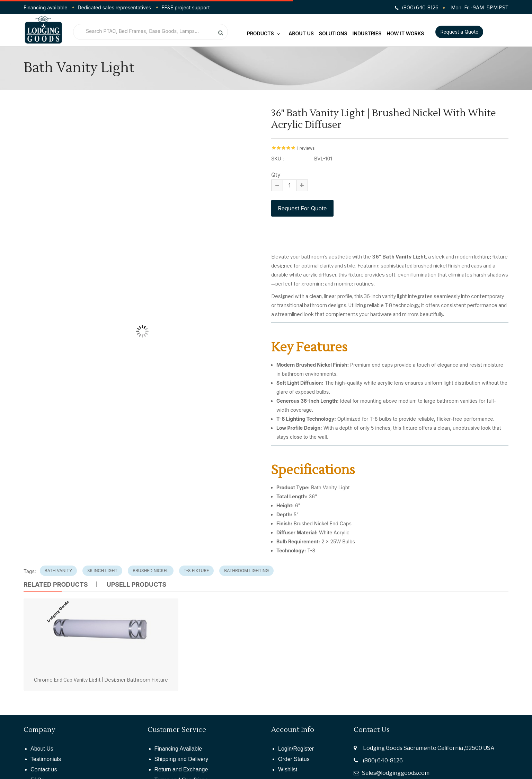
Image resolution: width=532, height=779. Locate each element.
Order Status (294, 759)
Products (263, 33)
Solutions (333, 33)
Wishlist (288, 769)
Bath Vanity (58, 571)
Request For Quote (302, 208)
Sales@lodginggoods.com (396, 773)
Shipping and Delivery (181, 759)
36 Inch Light (102, 571)
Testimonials (46, 759)
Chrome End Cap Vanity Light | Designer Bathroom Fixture (101, 680)
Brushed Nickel (150, 571)
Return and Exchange (181, 769)
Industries (367, 33)
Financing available (45, 7)
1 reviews (305, 148)
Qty (276, 175)
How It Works (405, 33)
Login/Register (296, 749)
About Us (301, 33)
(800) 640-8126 (383, 760)
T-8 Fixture (197, 571)
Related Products (56, 584)
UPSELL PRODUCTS (136, 584)
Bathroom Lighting (246, 571)
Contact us (44, 769)
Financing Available (178, 749)
